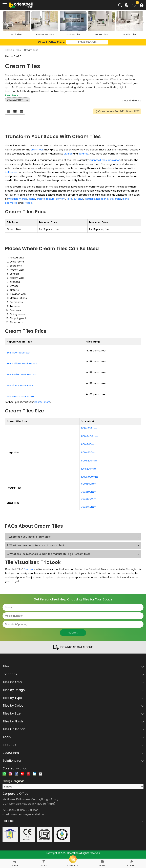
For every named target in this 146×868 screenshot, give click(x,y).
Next (142, 22)
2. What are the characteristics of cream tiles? (35, 545)
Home (9, 50)
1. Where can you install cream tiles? (29, 537)
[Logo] (21, 5)
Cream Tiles (31, 50)
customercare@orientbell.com (28, 814)
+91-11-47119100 (16, 810)
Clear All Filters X (131, 101)
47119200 (33, 810)
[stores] (102, 862)
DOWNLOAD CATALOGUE (73, 647)
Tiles (18, 50)
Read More (12, 95)
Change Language (13, 781)
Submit (73, 633)
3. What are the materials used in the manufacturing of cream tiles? (49, 554)
